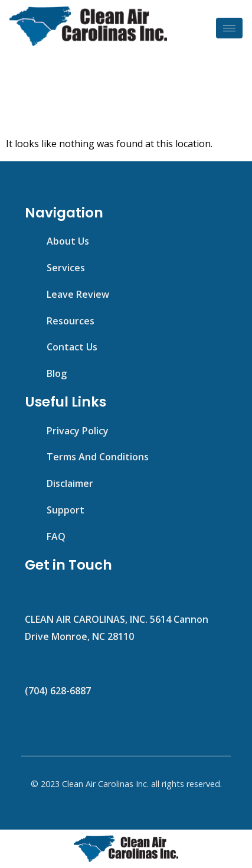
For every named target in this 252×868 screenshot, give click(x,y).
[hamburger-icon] (229, 28)
